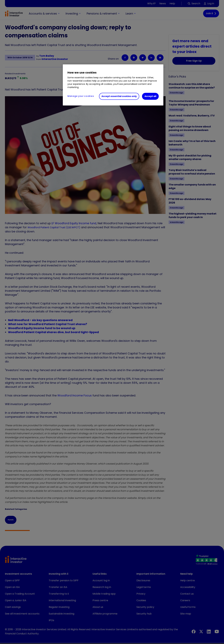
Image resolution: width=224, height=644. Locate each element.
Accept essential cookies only (119, 96)
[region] (113, 85)
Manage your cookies (81, 96)
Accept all (150, 96)
